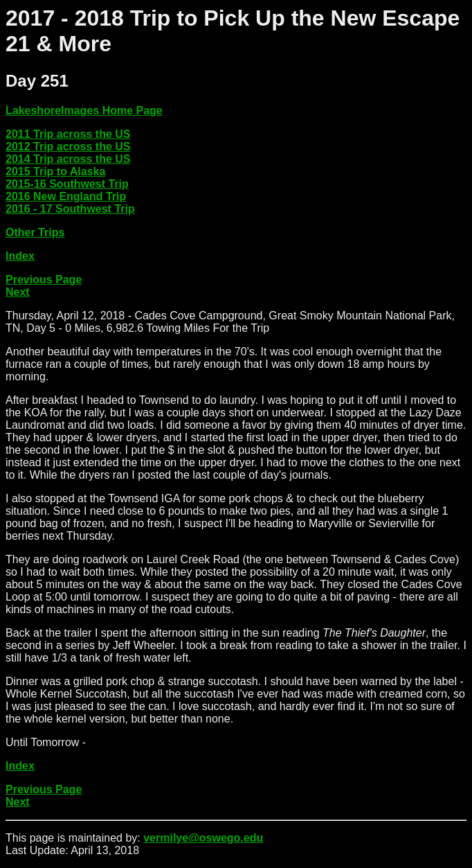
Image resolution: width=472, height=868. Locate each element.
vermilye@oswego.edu (203, 838)
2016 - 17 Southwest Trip (70, 209)
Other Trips (35, 232)
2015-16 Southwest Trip (67, 184)
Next (18, 292)
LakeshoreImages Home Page (84, 110)
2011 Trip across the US (68, 134)
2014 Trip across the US (68, 159)
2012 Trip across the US (68, 147)
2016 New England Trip (66, 196)
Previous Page (44, 280)
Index (20, 256)
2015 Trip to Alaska (55, 171)
